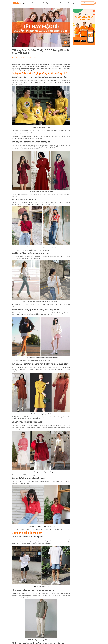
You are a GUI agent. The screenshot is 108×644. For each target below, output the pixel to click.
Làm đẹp (46, 3)
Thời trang (72, 3)
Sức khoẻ (59, 3)
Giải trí (35, 3)
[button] (106, 642)
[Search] (94, 3)
